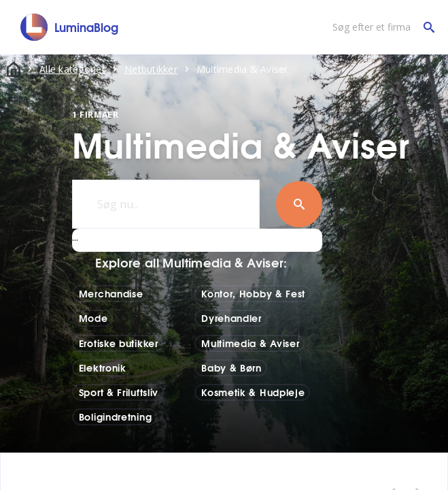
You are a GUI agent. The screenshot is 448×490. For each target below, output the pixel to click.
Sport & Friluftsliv (119, 392)
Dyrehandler (231, 318)
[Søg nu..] (166, 204)
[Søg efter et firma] (380, 27)
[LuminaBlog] (70, 27)
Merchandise (111, 293)
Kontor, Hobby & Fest (253, 293)
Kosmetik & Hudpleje (253, 392)
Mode (93, 318)
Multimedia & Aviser (250, 343)
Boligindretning (116, 416)
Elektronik (103, 367)
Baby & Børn (231, 367)
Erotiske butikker (119, 343)
